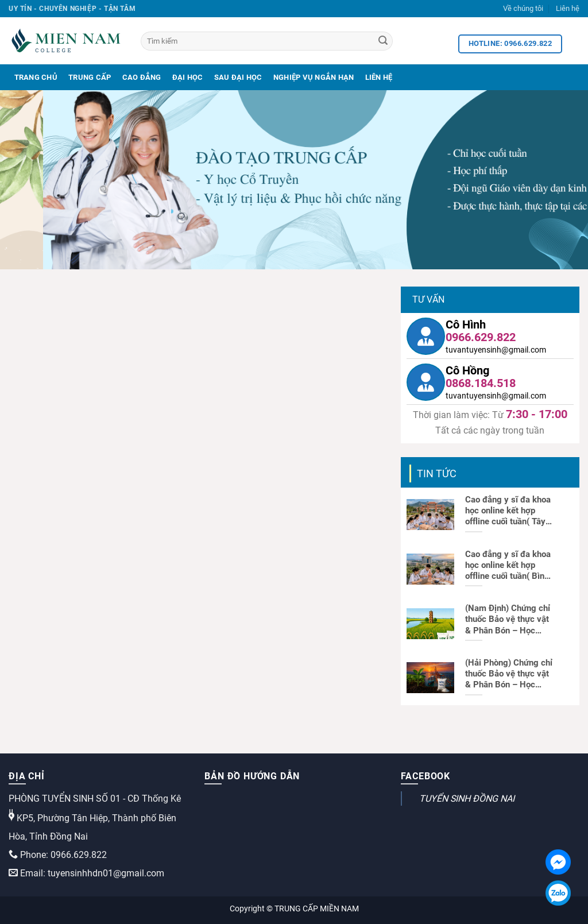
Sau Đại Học (238, 77)
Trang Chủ (36, 77)
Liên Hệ (379, 77)
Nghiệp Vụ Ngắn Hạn (314, 77)
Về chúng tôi (523, 8)
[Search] (383, 41)
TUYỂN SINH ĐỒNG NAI (467, 799)
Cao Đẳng (142, 77)
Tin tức (437, 473)
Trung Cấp (90, 77)
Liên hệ (568, 8)
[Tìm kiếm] (267, 41)
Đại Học (188, 77)
